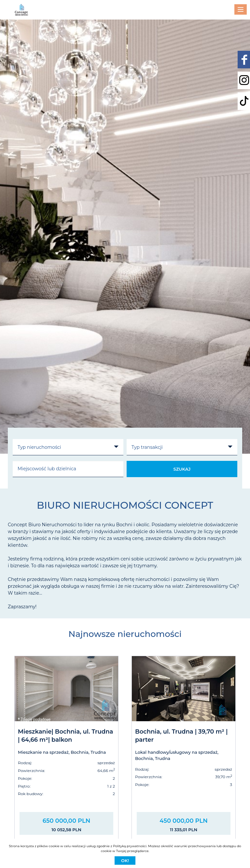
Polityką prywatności (130, 846)
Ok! (125, 861)
